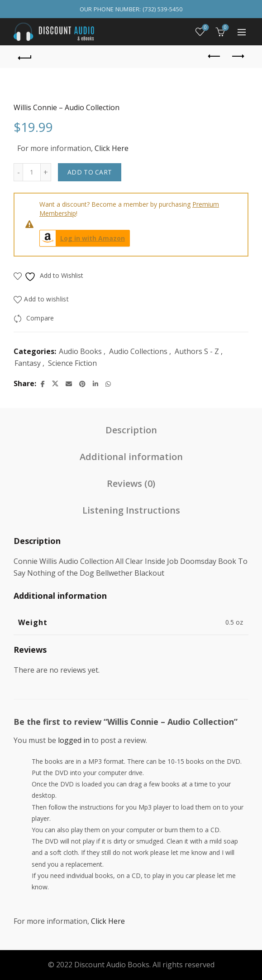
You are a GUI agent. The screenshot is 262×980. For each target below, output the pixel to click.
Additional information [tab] (131, 457)
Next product (237, 56)
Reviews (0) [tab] (131, 483)
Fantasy (28, 363)
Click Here (112, 148)
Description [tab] (131, 430)
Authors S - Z (197, 351)
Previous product (215, 56)
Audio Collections (138, 351)
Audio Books (80, 351)
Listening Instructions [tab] (131, 510)
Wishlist (205, 28)
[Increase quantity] (46, 172)
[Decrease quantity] (18, 172)
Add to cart (90, 172)
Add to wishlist (46, 299)
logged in (74, 740)
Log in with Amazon (82, 238)
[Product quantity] (32, 172)
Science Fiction (72, 363)
